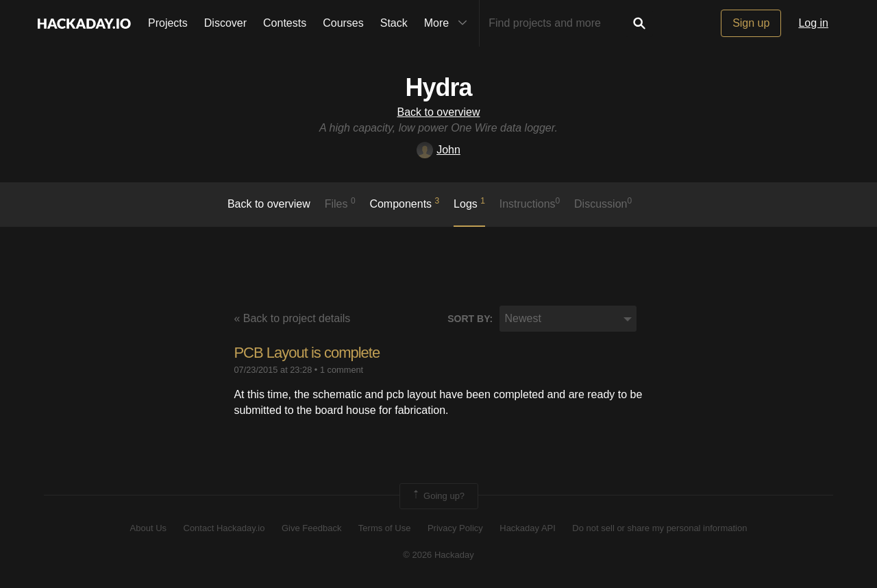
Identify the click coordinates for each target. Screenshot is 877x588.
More (449, 23)
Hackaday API (528, 528)
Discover (225, 23)
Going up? (438, 496)
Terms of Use (385, 528)
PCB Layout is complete (307, 353)
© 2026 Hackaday (438, 555)
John (438, 150)
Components (404, 203)
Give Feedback (311, 528)
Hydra (438, 87)
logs (469, 203)
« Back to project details (292, 318)
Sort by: (470, 319)
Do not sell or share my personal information (659, 528)
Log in (813, 23)
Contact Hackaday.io (224, 528)
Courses (343, 23)
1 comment (342, 370)
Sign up (751, 23)
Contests (285, 23)
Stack (394, 23)
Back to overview (439, 112)
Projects (168, 23)
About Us (148, 528)
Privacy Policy (455, 528)
